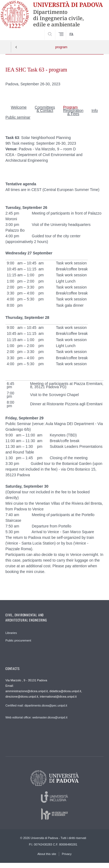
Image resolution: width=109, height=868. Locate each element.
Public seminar (18, 117)
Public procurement (18, 640)
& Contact (45, 111)
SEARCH (94, 30)
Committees (45, 107)
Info (94, 111)
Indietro (16, 47)
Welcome (19, 107)
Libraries (11, 633)
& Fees (73, 114)
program (61, 47)
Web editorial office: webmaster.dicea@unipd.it (36, 717)
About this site (47, 854)
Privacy (67, 854)
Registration (73, 111)
